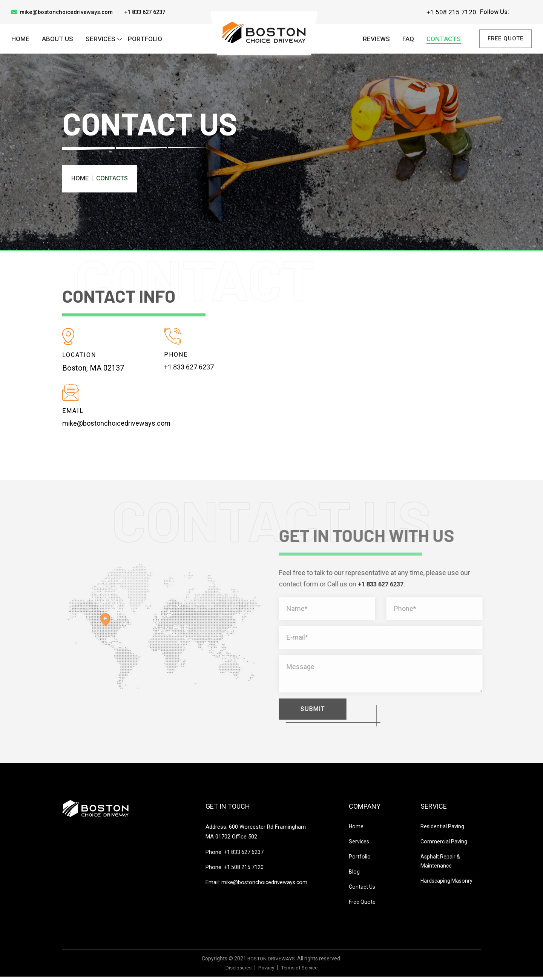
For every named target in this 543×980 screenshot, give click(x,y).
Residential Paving (443, 830)
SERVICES (100, 40)
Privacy (265, 971)
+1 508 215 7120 (451, 12)
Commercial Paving (444, 845)
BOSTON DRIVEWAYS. (272, 962)
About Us (58, 40)
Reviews (376, 40)
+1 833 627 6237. (389, 585)
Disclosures (236, 971)
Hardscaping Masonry (447, 884)
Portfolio (360, 860)
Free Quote (503, 39)
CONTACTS (444, 40)
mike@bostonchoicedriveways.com (65, 12)
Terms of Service (301, 971)
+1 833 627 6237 (153, 12)
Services (359, 845)
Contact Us (363, 890)
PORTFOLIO (145, 40)
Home (20, 40)
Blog (354, 875)
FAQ (408, 40)
